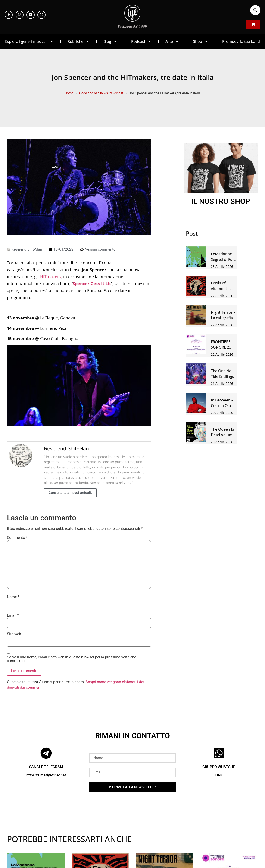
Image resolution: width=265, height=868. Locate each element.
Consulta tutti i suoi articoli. (70, 493)
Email (13, 615)
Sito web (14, 634)
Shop (201, 41)
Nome (13, 597)
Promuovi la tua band (241, 41)
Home (69, 93)
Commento (17, 538)
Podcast (141, 41)
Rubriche (78, 41)
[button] (255, 10)
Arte (172, 41)
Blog (110, 41)
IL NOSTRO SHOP (221, 201)
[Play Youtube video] (79, 386)
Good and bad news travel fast (101, 93)
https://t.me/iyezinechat (46, 775)
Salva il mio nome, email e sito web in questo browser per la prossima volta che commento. (72, 659)
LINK (219, 775)
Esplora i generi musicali (29, 41)
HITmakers (50, 277)
